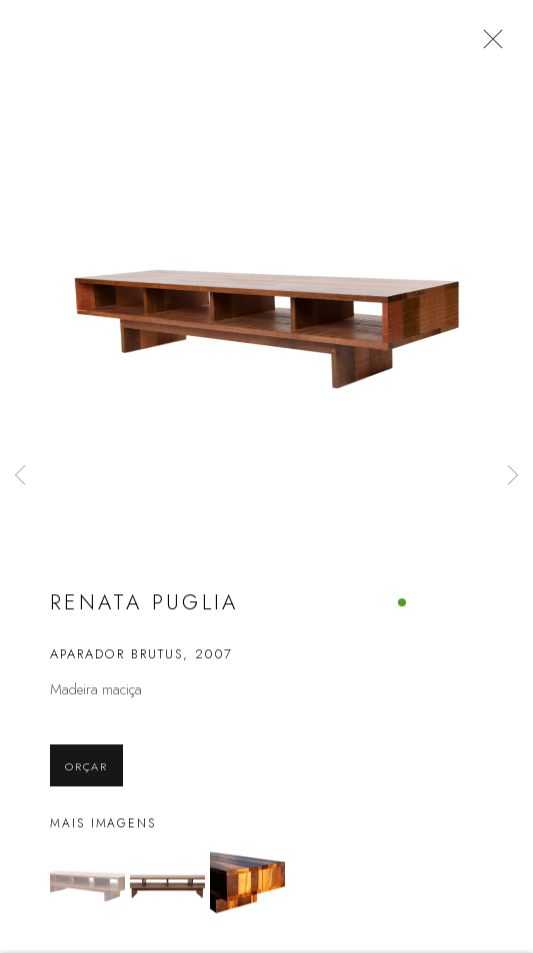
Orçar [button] (86, 779)
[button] (87, 895)
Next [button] (513, 476)
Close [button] (499, 45)
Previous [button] (20, 476)
